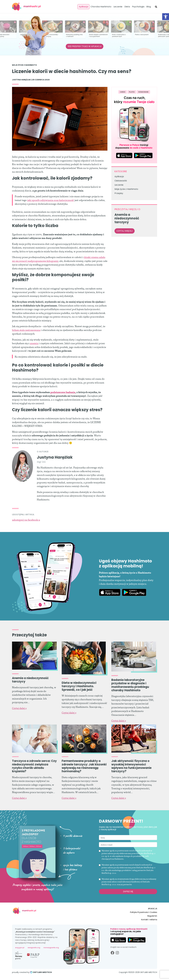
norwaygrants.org (51, 948)
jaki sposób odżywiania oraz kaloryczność (51, 200)
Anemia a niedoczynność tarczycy (30, 680)
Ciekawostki (121, 181)
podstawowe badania (63, 392)
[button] (166, 17)
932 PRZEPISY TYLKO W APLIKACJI (85, 46)
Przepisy (119, 193)
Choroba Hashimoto (101, 7)
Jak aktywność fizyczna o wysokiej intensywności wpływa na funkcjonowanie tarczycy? (131, 766)
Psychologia (138, 7)
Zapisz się (128, 891)
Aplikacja (83, 7)
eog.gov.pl (20, 948)
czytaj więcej (125, 231)
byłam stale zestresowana (26, 330)
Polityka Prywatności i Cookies (144, 912)
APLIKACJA (153, 909)
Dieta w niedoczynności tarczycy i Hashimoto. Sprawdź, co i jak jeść (79, 686)
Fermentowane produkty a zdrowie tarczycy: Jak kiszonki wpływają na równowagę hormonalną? (84, 766)
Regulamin (152, 916)
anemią (34, 343)
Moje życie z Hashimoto (24, 65)
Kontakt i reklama (149, 920)
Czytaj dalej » (19, 708)
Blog (149, 7)
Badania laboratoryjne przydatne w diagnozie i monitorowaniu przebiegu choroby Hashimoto (130, 685)
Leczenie (118, 7)
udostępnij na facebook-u (26, 520)
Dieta (127, 7)
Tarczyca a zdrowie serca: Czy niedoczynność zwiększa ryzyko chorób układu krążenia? (34, 766)
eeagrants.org (34, 948)
